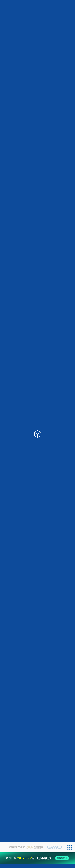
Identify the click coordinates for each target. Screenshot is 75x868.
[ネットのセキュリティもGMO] (37, 858)
